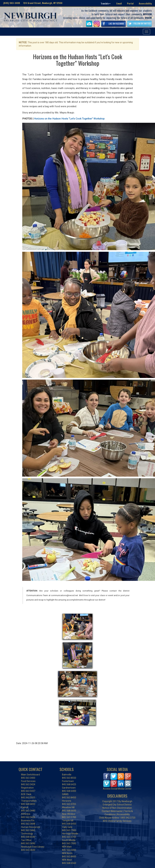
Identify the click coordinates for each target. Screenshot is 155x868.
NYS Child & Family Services (117, 821)
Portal (130, 3)
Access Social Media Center (117, 789)
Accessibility (145, 3)
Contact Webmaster (112, 811)
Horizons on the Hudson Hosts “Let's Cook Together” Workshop (69, 119)
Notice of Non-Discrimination (117, 808)
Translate (106, 3)
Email (119, 3)
